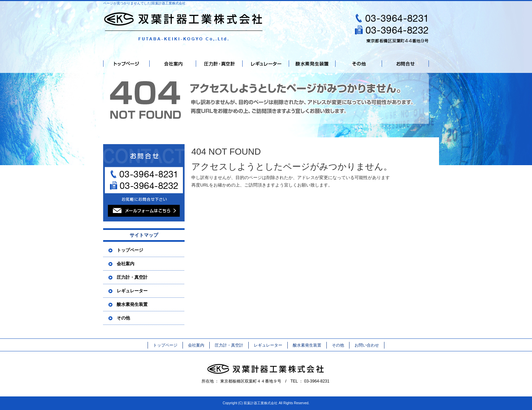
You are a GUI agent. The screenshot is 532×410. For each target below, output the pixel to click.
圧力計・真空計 (219, 64)
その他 (359, 64)
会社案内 (173, 64)
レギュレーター (266, 64)
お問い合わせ (405, 64)
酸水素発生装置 (312, 64)
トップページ (126, 64)
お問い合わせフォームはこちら (144, 183)
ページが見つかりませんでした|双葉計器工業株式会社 (144, 3)
